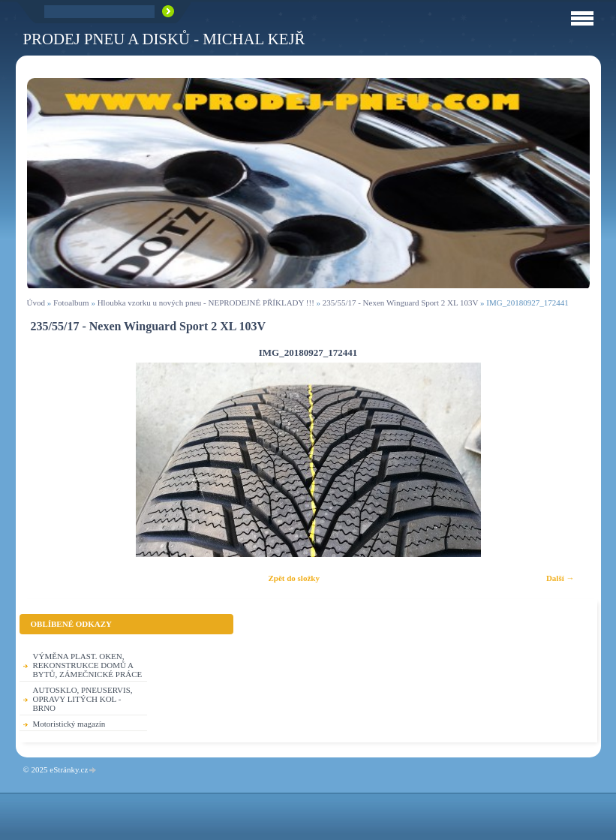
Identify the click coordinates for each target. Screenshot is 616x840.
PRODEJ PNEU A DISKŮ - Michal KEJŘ (164, 39)
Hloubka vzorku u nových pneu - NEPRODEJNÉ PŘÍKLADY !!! (206, 303)
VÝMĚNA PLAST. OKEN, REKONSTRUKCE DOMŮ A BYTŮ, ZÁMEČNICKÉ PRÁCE (88, 665)
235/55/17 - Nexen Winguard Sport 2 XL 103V (400, 303)
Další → (560, 578)
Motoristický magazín (69, 724)
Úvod (36, 303)
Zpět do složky (293, 578)
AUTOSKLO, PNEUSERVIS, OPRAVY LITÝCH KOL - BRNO (83, 699)
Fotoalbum (71, 303)
